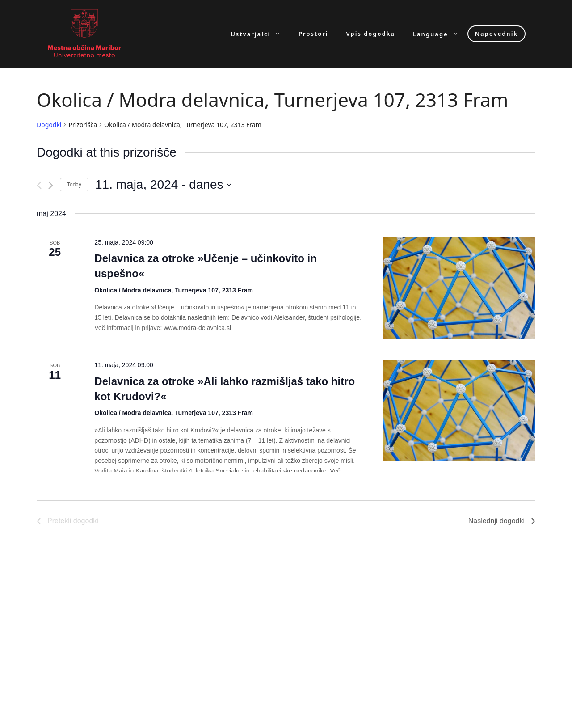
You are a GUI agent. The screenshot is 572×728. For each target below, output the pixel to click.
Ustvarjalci (260, 34)
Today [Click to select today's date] (74, 185)
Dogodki (49, 125)
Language (440, 34)
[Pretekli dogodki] (39, 185)
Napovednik (496, 34)
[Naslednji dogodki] (51, 185)
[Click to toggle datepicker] (163, 185)
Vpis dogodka (371, 34)
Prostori (313, 34)
